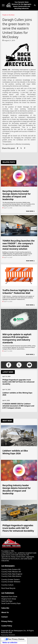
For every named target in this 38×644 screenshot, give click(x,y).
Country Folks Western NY (11, 572)
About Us (5, 612)
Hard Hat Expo (7, 601)
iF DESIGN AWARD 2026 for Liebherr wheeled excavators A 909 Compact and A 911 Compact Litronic (18, 406)
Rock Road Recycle (8, 588)
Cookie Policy (7, 626)
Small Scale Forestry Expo (11, 603)
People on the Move (8, 15)
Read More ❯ (30, 211)
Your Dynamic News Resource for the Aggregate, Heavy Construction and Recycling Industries (22, 5)
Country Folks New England (12, 574)
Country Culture (7, 585)
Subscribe (5, 608)
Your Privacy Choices (16, 639)
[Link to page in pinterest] (25, 148)
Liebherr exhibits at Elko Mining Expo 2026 (17, 394)
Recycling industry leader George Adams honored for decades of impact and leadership (17, 195)
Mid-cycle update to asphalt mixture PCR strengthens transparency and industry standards (17, 338)
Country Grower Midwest (11, 582)
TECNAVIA (12, 635)
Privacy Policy (7, 621)
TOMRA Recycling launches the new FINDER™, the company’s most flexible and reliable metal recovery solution (18, 245)
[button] (35, 5)
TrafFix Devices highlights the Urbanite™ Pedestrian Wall (18, 292)
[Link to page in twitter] (21, 148)
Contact (5, 617)
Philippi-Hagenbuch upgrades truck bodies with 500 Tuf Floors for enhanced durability (18, 382)
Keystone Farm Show (9, 597)
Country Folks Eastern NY (11, 569)
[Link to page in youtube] (29, 365)
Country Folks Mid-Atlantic (11, 576)
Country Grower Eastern (11, 579)
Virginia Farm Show (9, 599)
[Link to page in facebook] (18, 148)
